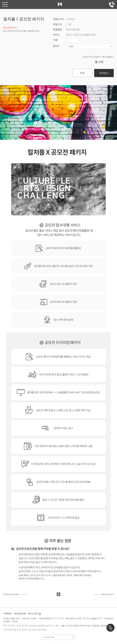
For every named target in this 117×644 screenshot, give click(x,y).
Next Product (107, 594)
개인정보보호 (20, 614)
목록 (82, 73)
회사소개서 (35, 614)
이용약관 (7, 614)
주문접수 (104, 73)
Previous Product (12, 594)
